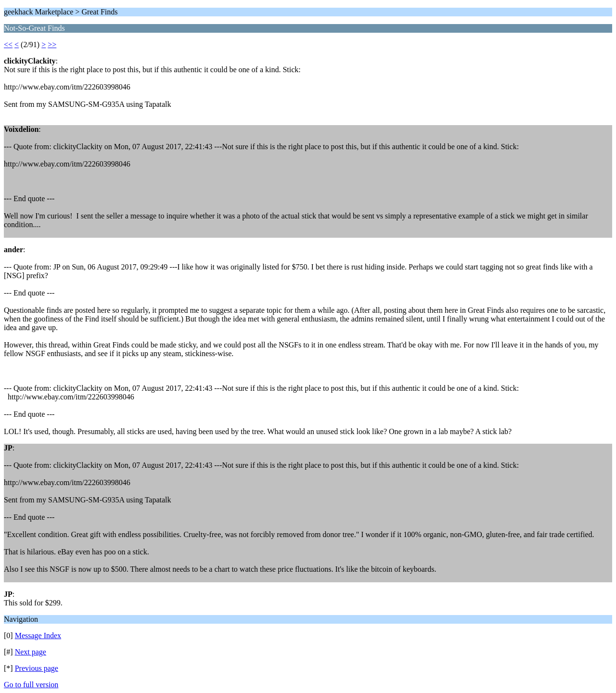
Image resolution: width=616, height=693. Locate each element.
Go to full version (31, 685)
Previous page (37, 668)
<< (8, 45)
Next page (31, 652)
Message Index (38, 635)
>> (52, 45)
